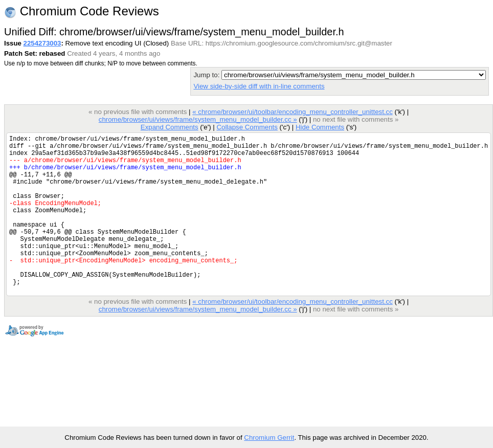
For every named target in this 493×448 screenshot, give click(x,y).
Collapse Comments (247, 127)
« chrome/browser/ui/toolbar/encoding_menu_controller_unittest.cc (293, 112)
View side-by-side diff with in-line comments (259, 86)
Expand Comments (170, 127)
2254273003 (42, 43)
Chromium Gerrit (269, 438)
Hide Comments (320, 127)
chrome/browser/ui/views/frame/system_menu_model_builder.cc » (198, 119)
